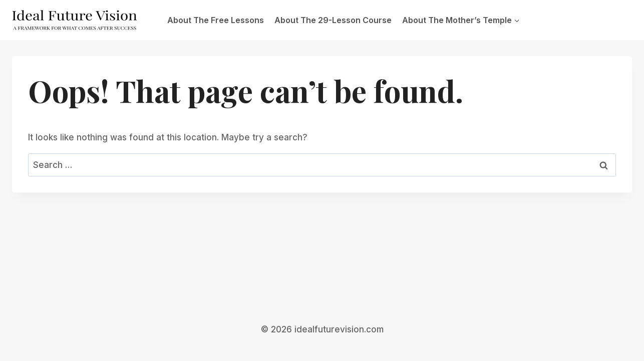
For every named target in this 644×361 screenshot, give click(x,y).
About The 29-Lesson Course (333, 20)
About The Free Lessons (216, 20)
